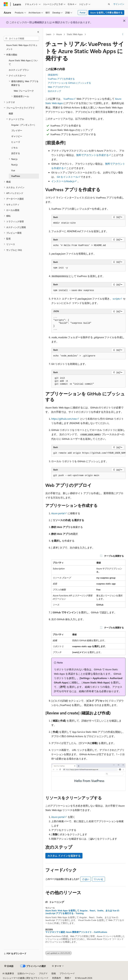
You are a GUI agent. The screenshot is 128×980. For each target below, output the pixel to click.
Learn (49, 34)
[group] (88, 453)
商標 (67, 978)
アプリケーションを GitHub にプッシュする (69, 83)
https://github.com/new (64, 419)
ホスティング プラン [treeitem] (19, 70)
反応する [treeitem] (16, 153)
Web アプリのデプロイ (59, 87)
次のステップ (54, 91)
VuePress (68, 99)
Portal (83, 13)
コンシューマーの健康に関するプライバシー (24, 978)
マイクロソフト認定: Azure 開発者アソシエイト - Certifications (76, 932)
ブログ (42, 973)
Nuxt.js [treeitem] (14, 165)
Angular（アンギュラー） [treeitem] (24, 125)
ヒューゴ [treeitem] (16, 142)
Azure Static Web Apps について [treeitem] (23, 62)
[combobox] (21, 38)
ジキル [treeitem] (14, 148)
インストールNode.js (63, 181)
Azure (59, 34)
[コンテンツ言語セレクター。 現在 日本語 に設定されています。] (9, 966)
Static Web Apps (75, 34)
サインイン (119, 4)
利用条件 (57, 978)
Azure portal (58, 513)
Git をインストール (68, 177)
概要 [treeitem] (11, 113)
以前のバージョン (26, 973)
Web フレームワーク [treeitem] (24, 91)
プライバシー (66, 973)
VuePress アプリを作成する (61, 79)
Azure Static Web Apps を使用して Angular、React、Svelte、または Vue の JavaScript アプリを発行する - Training (82, 912)
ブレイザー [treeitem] (17, 130)
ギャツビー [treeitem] (17, 136)
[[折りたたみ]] (38, 32)
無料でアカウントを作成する (92, 155)
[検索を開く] (109, 4)
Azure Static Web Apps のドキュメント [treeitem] (22, 47)
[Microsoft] (6, 4)
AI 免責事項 (8, 973)
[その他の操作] (123, 34)
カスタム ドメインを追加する (64, 856)
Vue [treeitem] (13, 170)
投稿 (54, 973)
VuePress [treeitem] (16, 176)
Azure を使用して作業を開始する (106, 13)
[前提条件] (53, 75)
